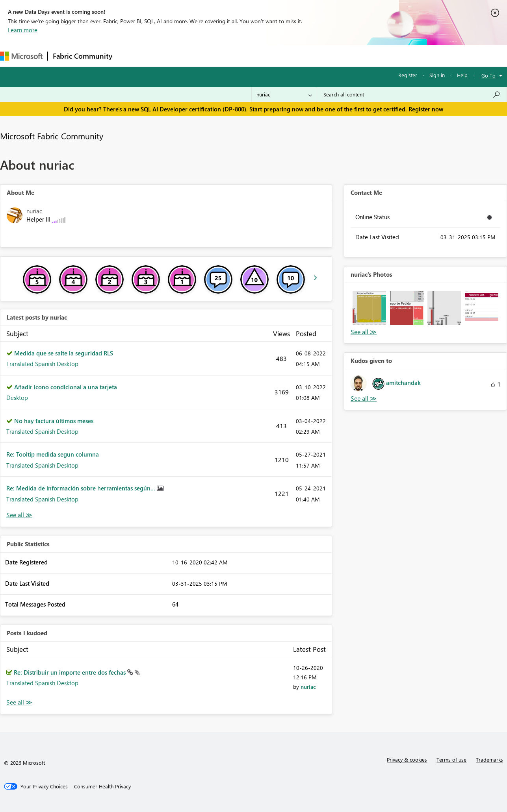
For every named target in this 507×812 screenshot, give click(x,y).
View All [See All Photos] (364, 332)
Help (462, 75)
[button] (369, 308)
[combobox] (412, 94)
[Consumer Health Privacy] (102, 786)
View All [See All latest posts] (19, 515)
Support (331, 56)
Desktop (17, 398)
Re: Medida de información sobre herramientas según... (82, 488)
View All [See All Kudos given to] (364, 399)
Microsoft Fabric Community (52, 136)
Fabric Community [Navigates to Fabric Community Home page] (83, 56)
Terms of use (451, 759)
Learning (298, 56)
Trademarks (489, 759)
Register (408, 75)
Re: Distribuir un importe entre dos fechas (71, 672)
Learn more (23, 30)
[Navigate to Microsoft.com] (21, 56)
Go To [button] (488, 75)
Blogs (267, 56)
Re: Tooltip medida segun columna (53, 454)
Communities (232, 56)
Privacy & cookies (407, 759)
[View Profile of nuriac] (308, 687)
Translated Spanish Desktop (42, 364)
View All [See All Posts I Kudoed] (19, 702)
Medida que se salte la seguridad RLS (64, 353)
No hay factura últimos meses (54, 421)
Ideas (197, 56)
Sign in (437, 75)
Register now (426, 109)
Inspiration (165, 56)
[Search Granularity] (284, 94)
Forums (130, 56)
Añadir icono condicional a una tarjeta (66, 387)
